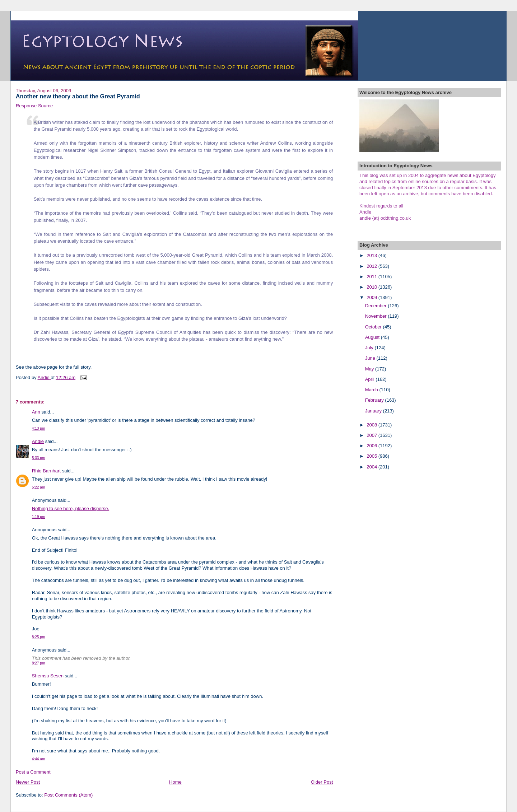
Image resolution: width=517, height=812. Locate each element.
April (371, 379)
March (372, 390)
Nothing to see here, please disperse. (71, 508)
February (375, 400)
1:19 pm (39, 517)
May (370, 369)
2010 (372, 287)
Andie (38, 441)
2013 (372, 255)
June (371, 358)
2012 (372, 266)
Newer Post (28, 782)
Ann (36, 412)
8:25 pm (39, 637)
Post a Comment (33, 772)
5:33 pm (39, 458)
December (377, 306)
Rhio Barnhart (46, 471)
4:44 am (39, 759)
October (374, 327)
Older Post (322, 782)
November (377, 316)
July (370, 348)
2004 (372, 467)
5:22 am (39, 487)
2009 (372, 297)
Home (175, 782)
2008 (372, 425)
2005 (372, 456)
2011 (372, 277)
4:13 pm (39, 428)
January (374, 411)
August (373, 337)
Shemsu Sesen (48, 676)
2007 (372, 435)
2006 (372, 446)
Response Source (34, 106)
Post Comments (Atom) (68, 795)
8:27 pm (39, 663)
